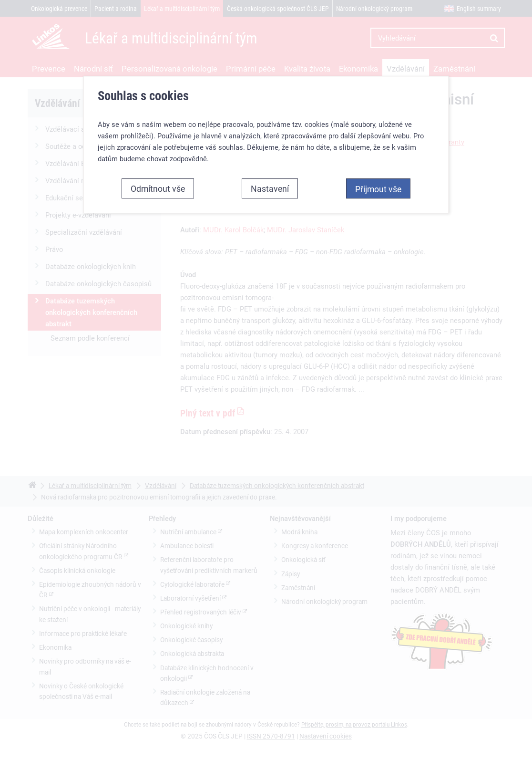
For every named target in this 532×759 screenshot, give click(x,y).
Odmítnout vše (158, 188)
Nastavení (270, 188)
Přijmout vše (378, 189)
